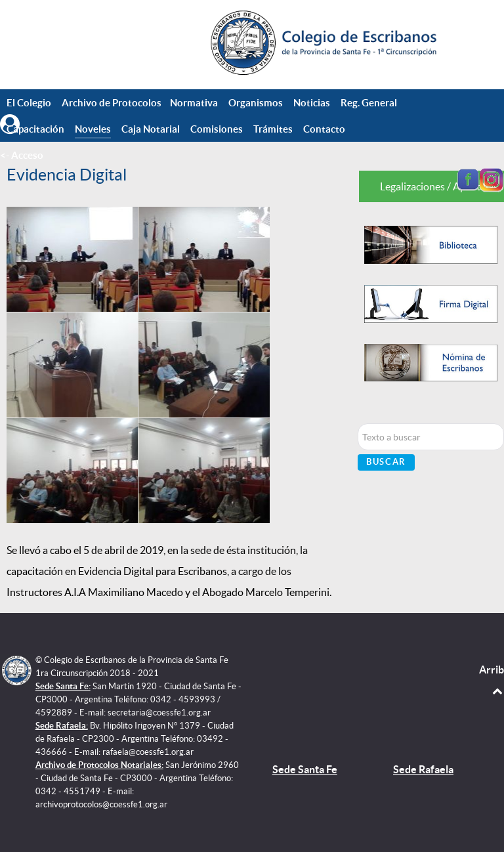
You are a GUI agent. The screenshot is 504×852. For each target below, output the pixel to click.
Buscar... (358, 424)
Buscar (386, 462)
